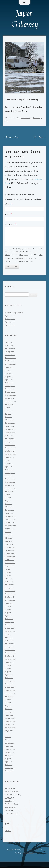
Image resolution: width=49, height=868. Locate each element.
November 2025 (10, 359)
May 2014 (8, 741)
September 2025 (10, 365)
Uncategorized (10, 814)
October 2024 (10, 399)
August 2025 (9, 368)
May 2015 (8, 707)
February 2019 (10, 585)
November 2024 (10, 396)
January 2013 (9, 772)
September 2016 (10, 660)
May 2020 (8, 539)
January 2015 (9, 716)
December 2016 (10, 651)
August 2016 (9, 663)
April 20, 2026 (10, 326)
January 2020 (9, 551)
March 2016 (9, 679)
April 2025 (9, 380)
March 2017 (9, 641)
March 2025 (9, 384)
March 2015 (9, 710)
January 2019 (9, 589)
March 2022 (9, 470)
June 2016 (8, 669)
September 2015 (10, 694)
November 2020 (10, 520)
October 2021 (9, 486)
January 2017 (9, 648)
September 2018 (10, 601)
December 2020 (10, 517)
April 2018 (8, 616)
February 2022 (10, 474)
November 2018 (10, 595)
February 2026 (10, 349)
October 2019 (9, 561)
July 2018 (8, 607)
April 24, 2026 (10, 320)
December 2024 (10, 393)
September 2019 (10, 564)
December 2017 (10, 629)
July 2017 (8, 635)
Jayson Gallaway (25, 19)
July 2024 (8, 408)
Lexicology (9, 802)
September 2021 (10, 489)
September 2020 (10, 526)
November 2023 (10, 433)
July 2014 (8, 735)
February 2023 (10, 439)
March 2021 (9, 508)
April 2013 (8, 762)
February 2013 (10, 769)
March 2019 (9, 582)
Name (9, 205)
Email (9, 215)
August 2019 (9, 567)
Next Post (40, 137)
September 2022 (10, 455)
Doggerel (8, 799)
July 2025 (8, 371)
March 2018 (9, 620)
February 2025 (10, 387)
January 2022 (9, 477)
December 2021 (10, 480)
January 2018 (9, 626)
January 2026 (9, 352)
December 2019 (10, 554)
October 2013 (9, 753)
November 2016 (10, 654)
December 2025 (10, 356)
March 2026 (9, 346)
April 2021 (8, 505)
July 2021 (8, 495)
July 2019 (8, 570)
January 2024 (9, 427)
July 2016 (8, 666)
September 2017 (10, 632)
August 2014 (9, 731)
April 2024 (9, 418)
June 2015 (8, 703)
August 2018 (9, 604)
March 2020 (9, 545)
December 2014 (10, 719)
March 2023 (9, 436)
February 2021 (10, 511)
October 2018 (9, 598)
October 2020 (10, 523)
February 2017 (10, 644)
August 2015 (9, 697)
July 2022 (8, 461)
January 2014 (9, 747)
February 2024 (10, 424)
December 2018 (10, 592)
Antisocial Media (11, 792)
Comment (11, 225)
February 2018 (10, 623)
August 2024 (9, 405)
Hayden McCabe (29, 854)
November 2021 (10, 483)
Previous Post (11, 137)
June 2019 (8, 573)
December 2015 (10, 688)
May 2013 (8, 759)
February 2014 (10, 744)
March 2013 (9, 766)
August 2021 (9, 492)
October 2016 (9, 657)
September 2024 (10, 402)
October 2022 (10, 452)
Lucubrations (26, 118)
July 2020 (8, 533)
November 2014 (10, 722)
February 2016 (10, 682)
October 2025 (10, 362)
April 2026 (9, 343)
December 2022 (10, 446)
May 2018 (8, 613)
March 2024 (9, 421)
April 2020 (9, 542)
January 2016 (9, 685)
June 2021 (8, 498)
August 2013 (9, 756)
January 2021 (9, 514)
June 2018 (8, 610)
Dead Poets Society (11, 795)
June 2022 (8, 464)
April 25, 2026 (10, 316)
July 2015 (8, 700)
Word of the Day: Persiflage (14, 313)
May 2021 (8, 502)
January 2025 (9, 390)
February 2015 (10, 713)
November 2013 (10, 750)
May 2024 (8, 415)
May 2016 (8, 672)
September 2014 (10, 728)
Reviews (8, 811)
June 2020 (8, 536)
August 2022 (9, 458)
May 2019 (8, 576)
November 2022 (10, 449)
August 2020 (9, 530)
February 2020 (10, 548)
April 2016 (8, 675)
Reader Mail (9, 808)
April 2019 (8, 579)
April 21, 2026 (10, 323)
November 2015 (10, 691)
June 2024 (8, 411)
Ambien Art (9, 789)
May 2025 (8, 377)
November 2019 (10, 557)
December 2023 (10, 430)
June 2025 (8, 374)
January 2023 (9, 443)
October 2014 (9, 725)
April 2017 (8, 638)
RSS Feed (8, 832)
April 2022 (9, 467)
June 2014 (8, 738)
